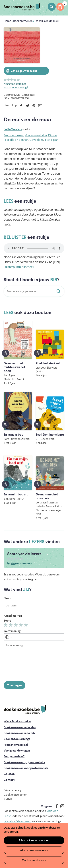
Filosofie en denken (16, 140)
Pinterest (34, 106)
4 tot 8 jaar (51, 140)
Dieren (52, 135)
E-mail (40, 106)
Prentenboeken (14, 135)
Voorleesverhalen (36, 135)
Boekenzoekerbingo (17, 739)
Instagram (61, 806)
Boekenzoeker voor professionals (26, 768)
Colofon (9, 774)
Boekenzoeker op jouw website (24, 762)
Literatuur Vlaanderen (17, 821)
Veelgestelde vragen (17, 751)
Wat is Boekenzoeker (17, 721)
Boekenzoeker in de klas (20, 727)
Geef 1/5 (5, 80)
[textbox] (34, 658)
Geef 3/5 (12, 80)
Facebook (21, 106)
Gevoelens (36, 140)
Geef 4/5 (15, 80)
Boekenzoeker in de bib (19, 733)
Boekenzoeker (22, 7)
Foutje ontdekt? (14, 756)
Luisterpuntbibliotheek (19, 267)
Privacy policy (13, 790)
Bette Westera (13, 129)
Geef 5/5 (18, 80)
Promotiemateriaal (16, 745)
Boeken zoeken (52, 7)
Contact (9, 780)
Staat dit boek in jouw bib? (59, 291)
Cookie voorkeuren (34, 860)
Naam (7, 598)
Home (7, 21)
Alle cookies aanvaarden (34, 840)
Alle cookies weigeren (34, 850)
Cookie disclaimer (15, 795)
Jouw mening (12, 631)
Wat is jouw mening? (16, 87)
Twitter (27, 106)
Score (7, 621)
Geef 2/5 (8, 80)
